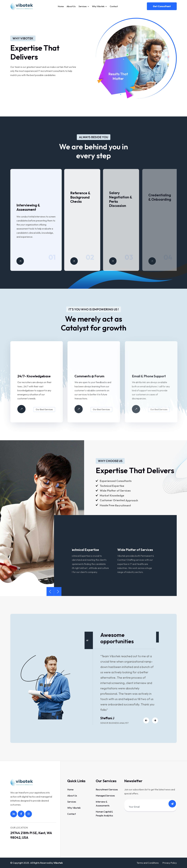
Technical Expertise (86, 550)
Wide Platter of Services (137, 550)
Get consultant (162, 6)
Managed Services (105, 796)
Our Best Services (46, 409)
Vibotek (58, 863)
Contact (114, 6)
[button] (50, 592)
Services (83, 6)
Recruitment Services (107, 789)
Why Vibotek (98, 6)
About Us (71, 6)
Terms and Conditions (148, 863)
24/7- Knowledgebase (36, 376)
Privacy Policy (170, 863)
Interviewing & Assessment (30, 207)
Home (61, 6)
